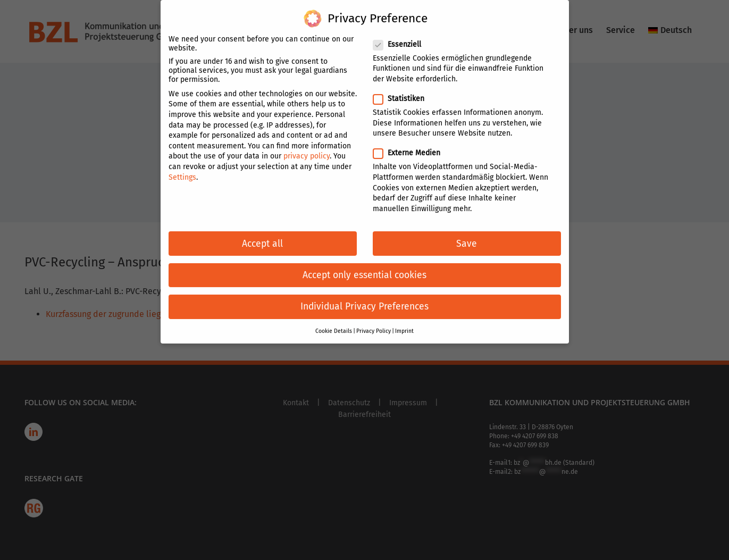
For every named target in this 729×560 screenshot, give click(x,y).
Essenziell (401, 37)
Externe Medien (411, 146)
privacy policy (307, 149)
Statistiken (403, 92)
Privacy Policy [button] (374, 324)
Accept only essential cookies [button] (364, 268)
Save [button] (467, 236)
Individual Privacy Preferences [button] (364, 300)
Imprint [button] (404, 324)
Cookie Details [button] (334, 324)
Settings (182, 170)
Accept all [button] (262, 236)
